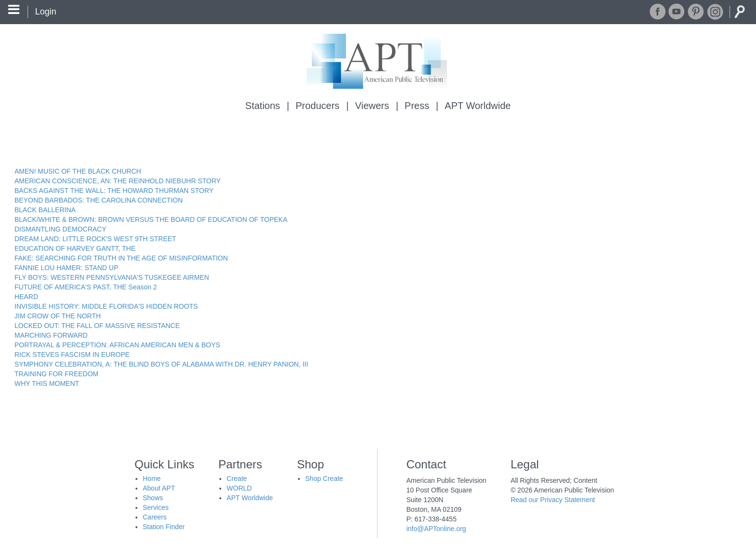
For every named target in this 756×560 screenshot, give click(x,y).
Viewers (372, 106)
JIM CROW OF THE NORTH (58, 316)
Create (237, 478)
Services (156, 507)
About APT (159, 488)
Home (152, 478)
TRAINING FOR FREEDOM (56, 374)
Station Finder (164, 527)
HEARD (26, 297)
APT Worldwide (478, 106)
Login (46, 12)
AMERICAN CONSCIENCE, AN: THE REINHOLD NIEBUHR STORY (118, 181)
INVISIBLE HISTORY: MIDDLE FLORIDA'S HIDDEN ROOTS (106, 306)
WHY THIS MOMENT (47, 383)
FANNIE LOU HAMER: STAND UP (66, 268)
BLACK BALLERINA (45, 210)
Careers (155, 517)
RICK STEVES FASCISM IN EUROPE (72, 355)
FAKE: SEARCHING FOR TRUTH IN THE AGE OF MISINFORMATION (121, 258)
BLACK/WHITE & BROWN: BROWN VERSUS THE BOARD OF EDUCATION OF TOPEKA (151, 219)
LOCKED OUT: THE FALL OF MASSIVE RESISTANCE (97, 326)
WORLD (239, 488)
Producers (317, 106)
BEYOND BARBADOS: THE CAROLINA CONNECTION (99, 200)
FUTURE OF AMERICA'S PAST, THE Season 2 (86, 287)
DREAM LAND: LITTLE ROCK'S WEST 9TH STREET (95, 239)
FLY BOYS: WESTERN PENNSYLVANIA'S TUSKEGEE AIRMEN (112, 277)
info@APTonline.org (436, 529)
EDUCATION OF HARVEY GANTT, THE (75, 248)
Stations (263, 106)
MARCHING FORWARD (51, 335)
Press (417, 106)
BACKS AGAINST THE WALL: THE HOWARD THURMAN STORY (114, 191)
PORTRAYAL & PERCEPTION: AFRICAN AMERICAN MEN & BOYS (117, 345)
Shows (153, 498)
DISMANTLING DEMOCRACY (61, 229)
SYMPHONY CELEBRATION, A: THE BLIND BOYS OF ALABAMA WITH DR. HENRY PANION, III (161, 364)
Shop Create (324, 478)
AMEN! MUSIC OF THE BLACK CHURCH (78, 171)
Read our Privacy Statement (553, 500)
